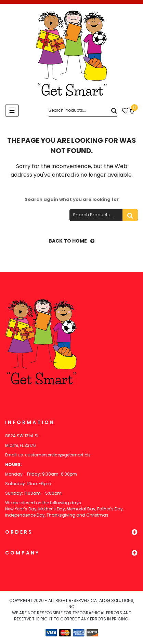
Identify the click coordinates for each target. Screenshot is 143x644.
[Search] (83, 111)
